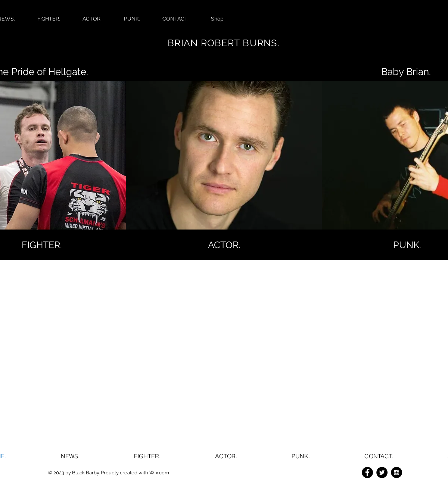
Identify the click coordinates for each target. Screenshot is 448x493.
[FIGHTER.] (42, 245)
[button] (407, 245)
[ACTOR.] (224, 245)
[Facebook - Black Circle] (367, 472)
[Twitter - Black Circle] (382, 472)
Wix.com (159, 473)
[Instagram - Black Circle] (396, 472)
